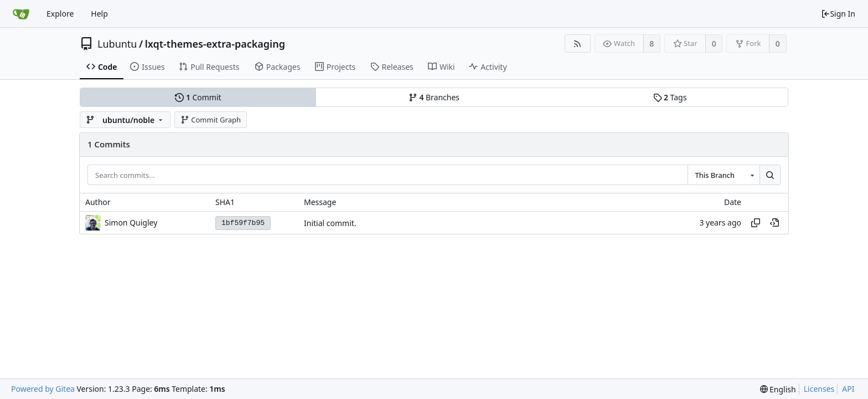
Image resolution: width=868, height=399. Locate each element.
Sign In (838, 14)
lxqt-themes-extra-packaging (215, 44)
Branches (434, 97)
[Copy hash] (756, 223)
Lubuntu (117, 44)
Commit (198, 97)
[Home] (21, 14)
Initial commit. (330, 223)
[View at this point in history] (774, 223)
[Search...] (770, 175)
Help (99, 14)
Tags (670, 97)
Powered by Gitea (43, 389)
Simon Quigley (131, 222)
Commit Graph (211, 120)
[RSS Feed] (578, 44)
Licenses (819, 389)
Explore (60, 14)
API (848, 389)
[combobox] (724, 175)
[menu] (778, 389)
